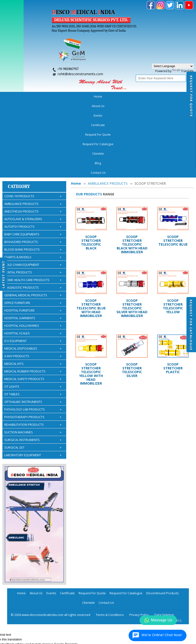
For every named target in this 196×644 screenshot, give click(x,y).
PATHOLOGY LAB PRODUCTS (33, 333)
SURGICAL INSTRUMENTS (33, 364)
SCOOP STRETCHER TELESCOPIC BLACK (91, 166)
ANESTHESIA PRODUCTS (33, 135)
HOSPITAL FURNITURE (33, 234)
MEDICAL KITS (33, 288)
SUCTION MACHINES (33, 356)
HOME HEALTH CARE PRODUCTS (33, 204)
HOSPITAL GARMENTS (33, 242)
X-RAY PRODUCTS (33, 280)
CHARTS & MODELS (33, 181)
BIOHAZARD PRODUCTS (33, 166)
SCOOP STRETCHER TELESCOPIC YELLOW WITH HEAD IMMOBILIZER (91, 298)
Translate (183, 71)
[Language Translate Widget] (173, 66)
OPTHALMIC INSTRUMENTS (33, 326)
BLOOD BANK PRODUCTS (33, 173)
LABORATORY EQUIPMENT (33, 379)
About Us (29, 97)
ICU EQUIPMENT (33, 265)
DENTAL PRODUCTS (33, 196)
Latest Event (3, 274)
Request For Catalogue (191, 325)
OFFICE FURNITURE (33, 227)
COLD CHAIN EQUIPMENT (33, 189)
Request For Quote (191, 96)
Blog (163, 97)
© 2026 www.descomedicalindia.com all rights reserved (50, 539)
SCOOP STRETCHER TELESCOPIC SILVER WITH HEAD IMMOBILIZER (132, 232)
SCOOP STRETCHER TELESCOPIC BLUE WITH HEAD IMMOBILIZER (91, 232)
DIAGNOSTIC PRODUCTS (33, 212)
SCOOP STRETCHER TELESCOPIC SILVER (132, 294)
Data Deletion (164, 539)
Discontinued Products (163, 517)
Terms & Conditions (110, 539)
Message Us (158, 620)
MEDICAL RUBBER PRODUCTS (33, 295)
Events (46, 97)
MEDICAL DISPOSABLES (33, 272)
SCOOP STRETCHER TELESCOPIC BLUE (173, 165)
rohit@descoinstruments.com (80, 74)
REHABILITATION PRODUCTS (33, 349)
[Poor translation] (13, 574)
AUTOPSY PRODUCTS (33, 151)
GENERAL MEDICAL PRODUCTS (33, 219)
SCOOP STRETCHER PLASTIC (173, 292)
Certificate (63, 97)
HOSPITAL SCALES (33, 257)
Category (19, 111)
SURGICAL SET (33, 372)
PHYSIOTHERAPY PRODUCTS (33, 341)
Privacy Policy (139, 539)
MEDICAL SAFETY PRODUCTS (33, 303)
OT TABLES (33, 318)
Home (13, 97)
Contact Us (106, 527)
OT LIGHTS (33, 311)
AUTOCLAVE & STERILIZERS (33, 143)
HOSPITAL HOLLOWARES (33, 250)
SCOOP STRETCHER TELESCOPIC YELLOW (173, 230)
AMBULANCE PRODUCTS (33, 128)
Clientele (149, 97)
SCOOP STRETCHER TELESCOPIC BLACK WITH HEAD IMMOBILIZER (132, 168)
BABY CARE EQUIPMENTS (33, 158)
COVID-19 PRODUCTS (33, 120)
